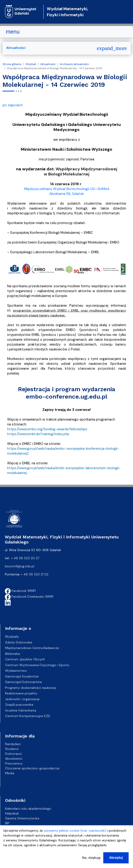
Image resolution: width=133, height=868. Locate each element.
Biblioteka (12, 654)
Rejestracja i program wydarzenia (67, 389)
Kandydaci (13, 744)
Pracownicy (14, 763)
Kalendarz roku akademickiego (28, 809)
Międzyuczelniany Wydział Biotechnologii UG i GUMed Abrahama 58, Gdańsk (67, 191)
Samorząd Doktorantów (24, 682)
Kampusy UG (15, 828)
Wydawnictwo (16, 671)
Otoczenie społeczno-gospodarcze (32, 768)
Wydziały (12, 637)
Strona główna (12, 64)
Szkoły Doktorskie (19, 642)
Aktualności (48, 64)
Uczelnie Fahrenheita (21, 710)
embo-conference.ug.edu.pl (66, 397)
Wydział (31, 64)
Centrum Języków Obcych (25, 659)
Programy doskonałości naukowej (30, 688)
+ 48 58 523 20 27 (25, 558)
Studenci (12, 749)
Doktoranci (13, 754)
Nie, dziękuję (91, 861)
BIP (7, 823)
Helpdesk (12, 813)
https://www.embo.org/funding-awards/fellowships (47, 429)
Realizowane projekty (21, 693)
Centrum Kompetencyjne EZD (28, 716)
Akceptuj (116, 861)
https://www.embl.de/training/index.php (38, 434)
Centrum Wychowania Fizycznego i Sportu (37, 665)
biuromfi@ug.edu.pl (20, 566)
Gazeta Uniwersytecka (22, 818)
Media (10, 773)
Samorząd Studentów (22, 676)
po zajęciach (13, 105)
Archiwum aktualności (74, 64)
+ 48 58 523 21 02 (35, 574)
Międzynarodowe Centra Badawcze (32, 648)
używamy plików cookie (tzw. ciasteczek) (75, 834)
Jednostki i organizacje (22, 699)
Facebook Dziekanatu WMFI (29, 596)
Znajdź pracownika (19, 705)
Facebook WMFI (20, 591)
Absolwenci (14, 759)
